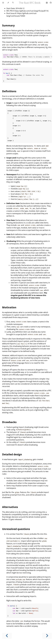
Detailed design (12, 454)
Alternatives (10, 507)
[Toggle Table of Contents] (3, 3)
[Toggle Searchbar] (13, 3)
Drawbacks (9, 422)
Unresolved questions (16, 529)
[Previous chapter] (7, 636)
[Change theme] (8, 3)
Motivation (9, 307)
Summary (8, 25)
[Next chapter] (47, 636)
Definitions (9, 91)
